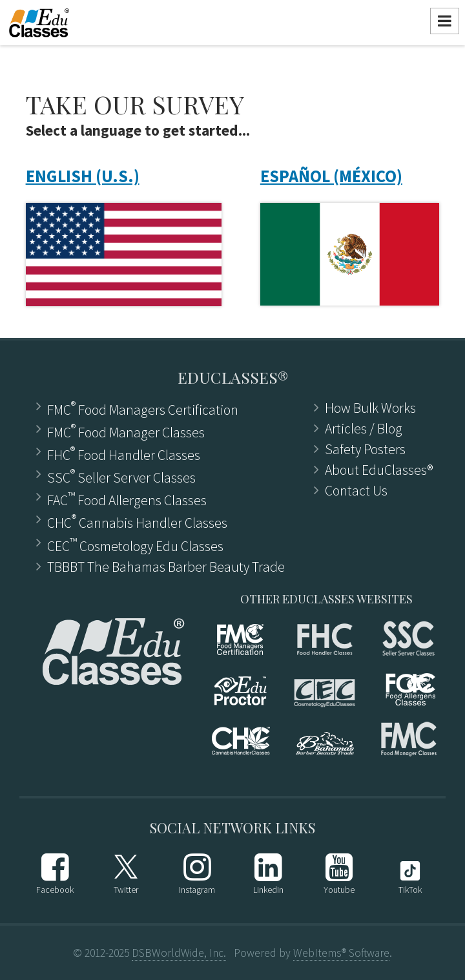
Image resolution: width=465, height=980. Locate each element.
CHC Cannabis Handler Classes (137, 522)
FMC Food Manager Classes (126, 431)
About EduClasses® (379, 470)
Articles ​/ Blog (364, 429)
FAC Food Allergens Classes (127, 499)
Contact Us (356, 491)
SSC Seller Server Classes (121, 476)
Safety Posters (365, 450)
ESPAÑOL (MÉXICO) (331, 176)
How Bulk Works (370, 408)
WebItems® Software (341, 953)
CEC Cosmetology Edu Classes (135, 545)
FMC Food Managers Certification (143, 409)
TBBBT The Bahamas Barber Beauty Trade (166, 567)
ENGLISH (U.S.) (83, 176)
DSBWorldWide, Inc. (179, 953)
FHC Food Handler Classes (124, 454)
